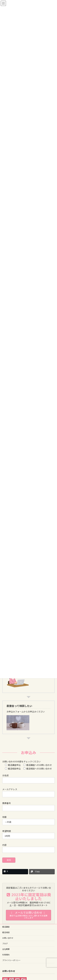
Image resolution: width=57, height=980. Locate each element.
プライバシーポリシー (11, 960)
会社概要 (6, 949)
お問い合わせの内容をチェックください (21, 762)
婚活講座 (6, 927)
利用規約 (6, 955)
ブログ (5, 944)
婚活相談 (6, 932)
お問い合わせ (8, 938)
